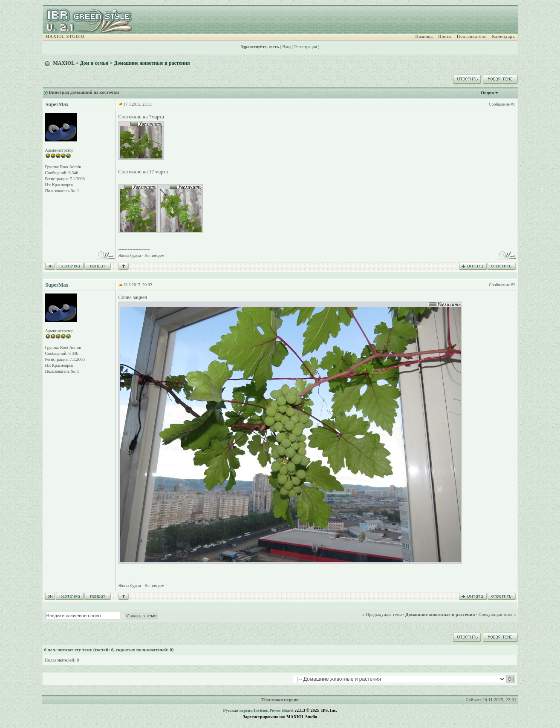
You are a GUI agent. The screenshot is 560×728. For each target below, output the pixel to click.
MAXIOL (64, 63)
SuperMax (57, 104)
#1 (513, 104)
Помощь (424, 36)
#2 (513, 285)
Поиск (445, 36)
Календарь (504, 36)
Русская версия (238, 710)
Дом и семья (94, 63)
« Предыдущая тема (382, 614)
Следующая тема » (497, 614)
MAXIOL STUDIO (65, 36)
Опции (487, 93)
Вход (287, 47)
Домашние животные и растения (152, 63)
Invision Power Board (273, 710)
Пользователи (472, 36)
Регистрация (306, 47)
